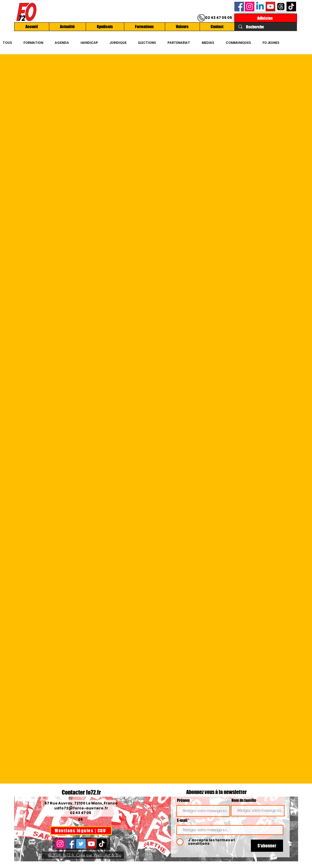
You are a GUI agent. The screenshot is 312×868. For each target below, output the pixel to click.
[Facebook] (239, 7)
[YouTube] (270, 7)
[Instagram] (250, 7)
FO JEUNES (271, 43)
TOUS (7, 43)
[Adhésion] (266, 18)
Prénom (183, 800)
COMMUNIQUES (238, 43)
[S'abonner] (267, 846)
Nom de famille (244, 800)
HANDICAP (89, 43)
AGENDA (62, 43)
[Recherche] (265, 27)
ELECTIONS (147, 43)
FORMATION (33, 43)
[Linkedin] (260, 7)
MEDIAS (208, 43)
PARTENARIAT (179, 43)
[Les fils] (281, 7)
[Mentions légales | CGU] (81, 831)
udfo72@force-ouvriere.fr (81, 808)
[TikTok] (291, 7)
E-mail (182, 820)
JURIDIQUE (118, 43)
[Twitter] (81, 844)
